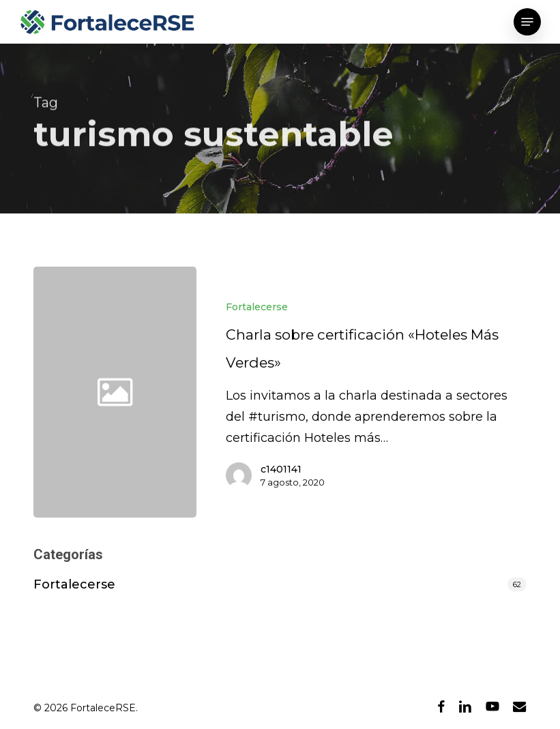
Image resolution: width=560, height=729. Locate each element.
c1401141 (281, 469)
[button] (527, 22)
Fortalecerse (257, 307)
